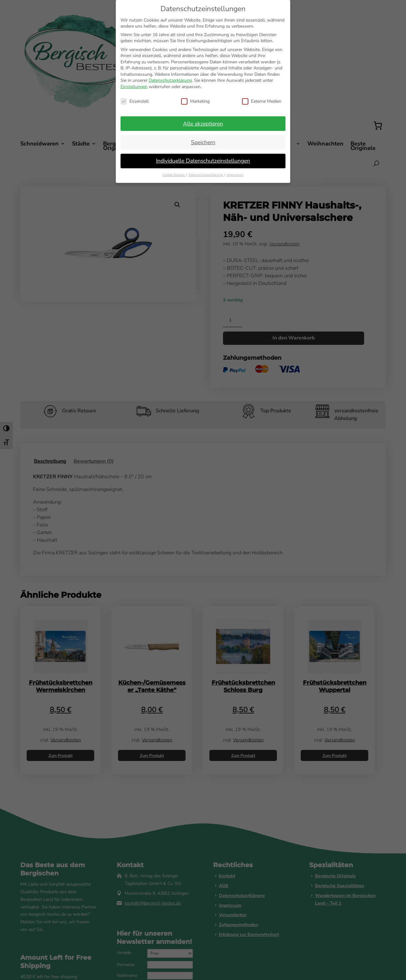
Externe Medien (262, 101)
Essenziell (135, 101)
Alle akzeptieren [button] (203, 124)
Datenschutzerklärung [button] (206, 175)
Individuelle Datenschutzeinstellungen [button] (203, 161)
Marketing (195, 101)
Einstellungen (134, 87)
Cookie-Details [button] (174, 175)
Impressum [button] (235, 175)
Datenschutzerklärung (170, 80)
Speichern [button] (203, 142)
